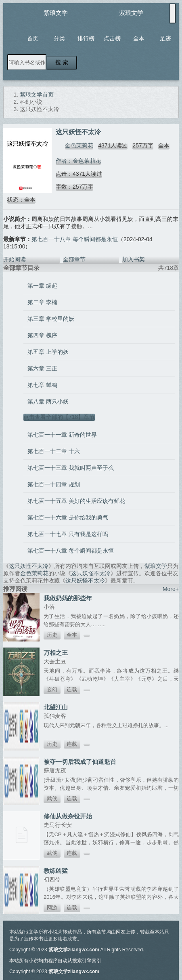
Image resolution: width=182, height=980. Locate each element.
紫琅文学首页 (37, 95)
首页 (33, 38)
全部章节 (74, 259)
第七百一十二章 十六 (54, 451)
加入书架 (134, 259)
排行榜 (86, 38)
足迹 (165, 38)
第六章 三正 (42, 368)
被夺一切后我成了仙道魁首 (80, 762)
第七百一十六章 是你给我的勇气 (68, 517)
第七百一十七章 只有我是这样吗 (68, 534)
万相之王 (56, 653)
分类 (59, 38)
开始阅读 (15, 259)
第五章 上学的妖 (48, 352)
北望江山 (56, 707)
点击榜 (112, 38)
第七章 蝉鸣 (42, 385)
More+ (171, 589)
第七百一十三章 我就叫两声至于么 (71, 468)
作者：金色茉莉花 (78, 161)
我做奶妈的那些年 (68, 598)
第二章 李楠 (42, 302)
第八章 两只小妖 (48, 402)
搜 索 (62, 62)
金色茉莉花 (79, 145)
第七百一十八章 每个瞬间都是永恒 (75, 239)
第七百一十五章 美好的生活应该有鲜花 (76, 501)
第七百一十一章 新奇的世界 (62, 435)
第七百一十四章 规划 (54, 484)
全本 (139, 38)
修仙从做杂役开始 (68, 816)
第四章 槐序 (42, 335)
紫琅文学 (56, 13)
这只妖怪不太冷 (29, 566)
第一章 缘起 (42, 286)
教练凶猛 (56, 871)
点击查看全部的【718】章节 (59, 417)
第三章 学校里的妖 (51, 319)
